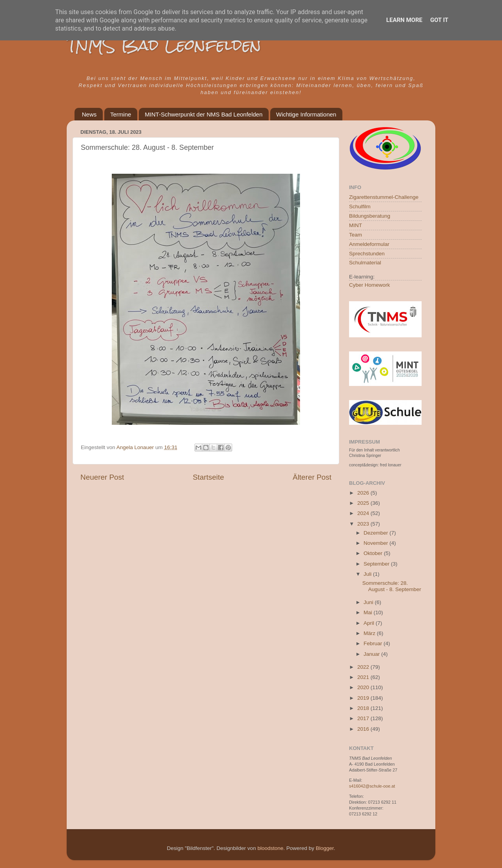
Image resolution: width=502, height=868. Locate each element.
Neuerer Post (102, 477)
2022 (364, 667)
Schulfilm (360, 207)
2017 (364, 718)
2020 (364, 687)
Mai (369, 612)
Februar (374, 643)
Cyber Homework (369, 285)
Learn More (404, 20)
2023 (364, 524)
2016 (364, 729)
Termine (121, 114)
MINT (356, 225)
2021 (364, 677)
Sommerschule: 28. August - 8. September (392, 586)
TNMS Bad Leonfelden (164, 45)
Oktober (374, 553)
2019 (364, 698)
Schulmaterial (365, 263)
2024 (364, 513)
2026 (364, 493)
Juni (369, 602)
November (376, 543)
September (377, 564)
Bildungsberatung (370, 216)
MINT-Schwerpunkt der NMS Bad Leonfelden (204, 114)
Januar (372, 654)
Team (356, 235)
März (370, 633)
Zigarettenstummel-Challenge (384, 197)
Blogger (325, 848)
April (370, 623)
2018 (364, 708)
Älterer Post (312, 477)
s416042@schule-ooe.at (372, 786)
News (89, 114)
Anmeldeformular (369, 244)
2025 (364, 503)
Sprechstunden (367, 254)
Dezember (376, 533)
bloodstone (270, 848)
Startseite (208, 477)
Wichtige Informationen (306, 114)
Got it (439, 20)
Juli (368, 574)
